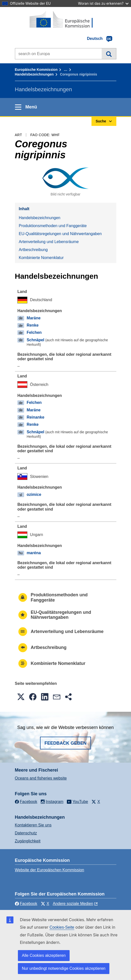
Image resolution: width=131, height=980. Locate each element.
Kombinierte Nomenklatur (41, 258)
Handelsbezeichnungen (34, 74)
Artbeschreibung (33, 250)
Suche (109, 54)
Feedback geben (65, 743)
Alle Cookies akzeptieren (44, 955)
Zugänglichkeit (28, 841)
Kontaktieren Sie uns (33, 825)
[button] (21, 697)
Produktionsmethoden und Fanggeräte (53, 226)
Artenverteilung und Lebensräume (49, 242)
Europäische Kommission (36, 70)
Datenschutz (26, 833)
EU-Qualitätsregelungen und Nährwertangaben (60, 234)
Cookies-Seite (62, 927)
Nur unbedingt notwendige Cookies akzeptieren (64, 968)
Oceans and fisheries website (41, 778)
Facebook (26, 904)
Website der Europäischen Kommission (50, 870)
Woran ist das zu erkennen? (103, 3)
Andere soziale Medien (73, 904)
